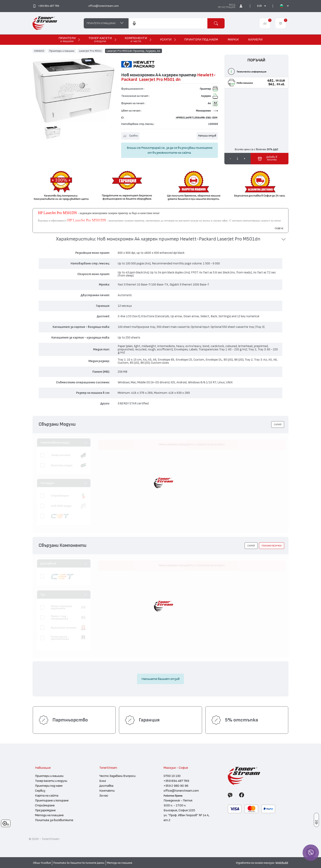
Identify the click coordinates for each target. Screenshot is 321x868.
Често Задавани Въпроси (117, 776)
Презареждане (45, 810)
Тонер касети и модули (51, 781)
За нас (104, 796)
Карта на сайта (47, 796)
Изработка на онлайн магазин (255, 863)
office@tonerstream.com (181, 791)
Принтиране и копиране (52, 800)
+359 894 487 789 (176, 781)
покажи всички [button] (272, 546)
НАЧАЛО (39, 51)
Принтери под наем (49, 786)
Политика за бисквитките (54, 820)
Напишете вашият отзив (160, 679)
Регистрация (227, 7)
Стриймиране (45, 805)
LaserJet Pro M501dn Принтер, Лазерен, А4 (133, 51)
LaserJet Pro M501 (90, 51)
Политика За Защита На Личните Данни (79, 863)
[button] (160, 239)
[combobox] (168, 23)
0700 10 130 (172, 776)
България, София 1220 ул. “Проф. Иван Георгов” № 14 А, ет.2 (186, 815)
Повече (279, 228)
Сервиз (40, 791)
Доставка (106, 786)
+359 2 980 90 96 (176, 786)
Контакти (107, 791)
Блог (103, 781)
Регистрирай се (153, 148)
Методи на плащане (49, 815)
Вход (232, 5)
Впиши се (133, 148)
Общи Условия (42, 863)
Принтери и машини (62, 51)
